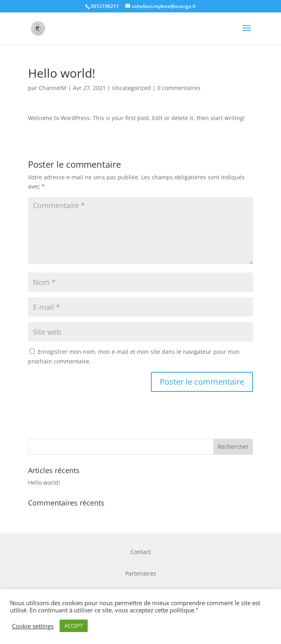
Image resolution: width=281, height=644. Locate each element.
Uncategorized (131, 88)
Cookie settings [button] (33, 626)
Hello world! (44, 482)
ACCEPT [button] (74, 626)
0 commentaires (179, 88)
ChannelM (53, 88)
